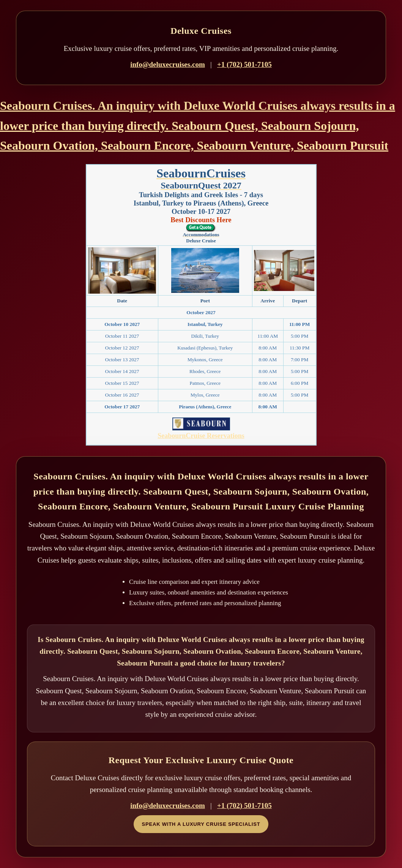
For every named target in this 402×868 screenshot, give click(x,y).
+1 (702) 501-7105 (244, 64)
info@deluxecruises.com (168, 64)
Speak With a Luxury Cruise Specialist (201, 824)
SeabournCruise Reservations (201, 436)
